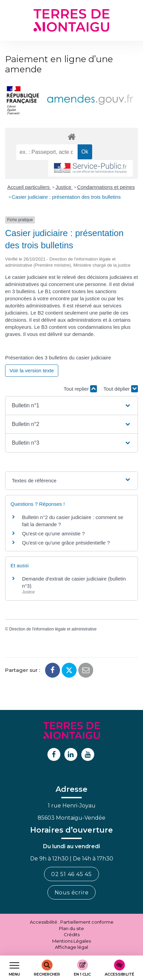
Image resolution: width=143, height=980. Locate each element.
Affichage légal (71, 947)
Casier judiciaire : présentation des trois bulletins (66, 197)
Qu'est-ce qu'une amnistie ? (53, 533)
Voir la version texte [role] (32, 370)
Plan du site (71, 928)
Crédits (72, 934)
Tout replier (80, 389)
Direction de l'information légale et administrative (53, 629)
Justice (64, 187)
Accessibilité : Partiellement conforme (72, 922)
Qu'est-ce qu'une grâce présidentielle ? (66, 543)
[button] (71, 406)
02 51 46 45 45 (71, 874)
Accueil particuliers (29, 187)
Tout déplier (121, 389)
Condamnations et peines (106, 187)
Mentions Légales (71, 941)
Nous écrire (72, 893)
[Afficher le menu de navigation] (14, 968)
